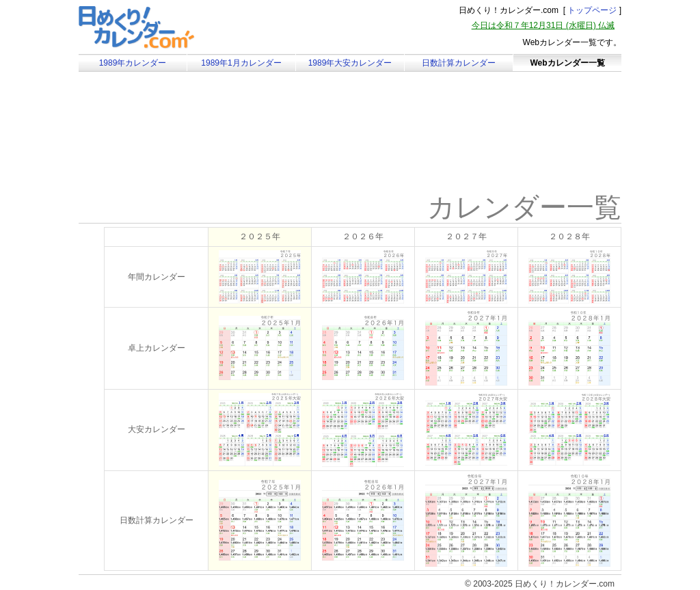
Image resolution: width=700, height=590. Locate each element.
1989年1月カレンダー (241, 63)
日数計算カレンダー (459, 63)
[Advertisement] (194, 147)
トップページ (592, 10)
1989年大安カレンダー (350, 63)
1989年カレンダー (133, 63)
